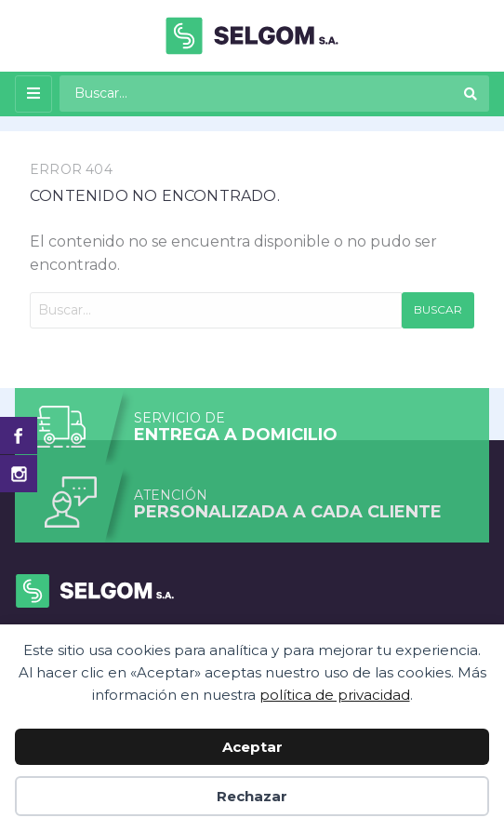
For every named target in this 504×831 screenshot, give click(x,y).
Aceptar (252, 747)
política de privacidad (335, 695)
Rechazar (252, 796)
